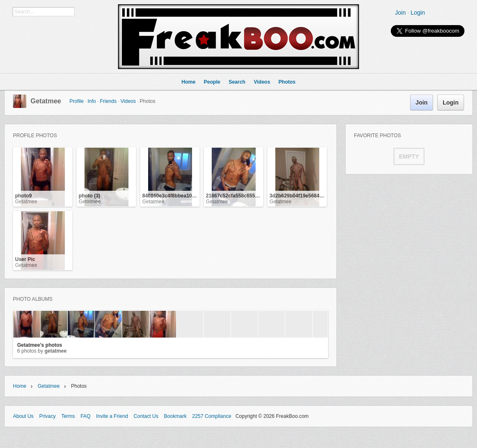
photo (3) (89, 196)
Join (400, 13)
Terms (68, 416)
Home (20, 386)
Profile (77, 101)
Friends (108, 101)
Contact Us (146, 416)
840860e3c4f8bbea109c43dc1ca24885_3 (190, 196)
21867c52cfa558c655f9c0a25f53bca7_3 (252, 196)
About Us (23, 416)
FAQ (85, 416)
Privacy (47, 416)
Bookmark (175, 416)
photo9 (23, 196)
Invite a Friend (112, 416)
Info (92, 101)
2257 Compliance (212, 416)
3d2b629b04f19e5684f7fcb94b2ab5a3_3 (316, 196)
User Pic (25, 259)
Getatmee (46, 101)
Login (418, 13)
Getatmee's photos (40, 345)
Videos (128, 101)
